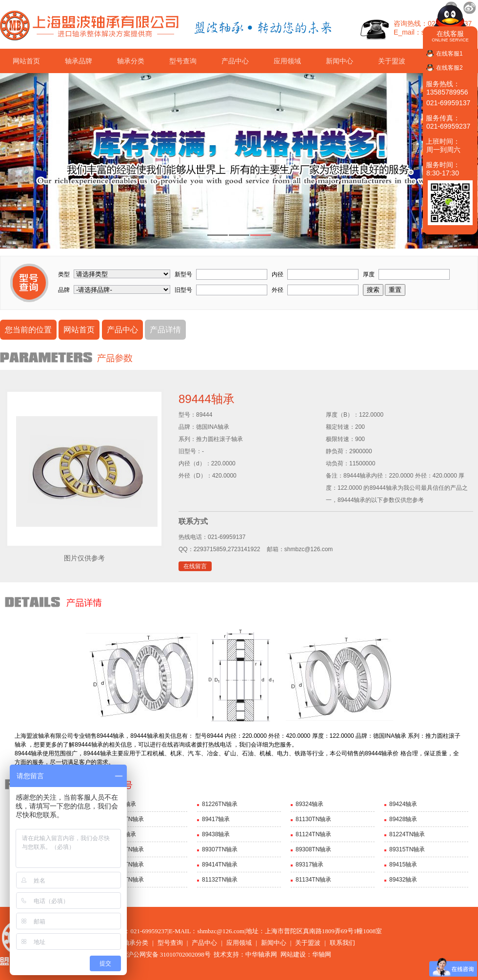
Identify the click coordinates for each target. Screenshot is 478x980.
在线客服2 (449, 68)
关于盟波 (392, 61)
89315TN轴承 (407, 849)
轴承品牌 (79, 61)
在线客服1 (449, 54)
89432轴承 (403, 880)
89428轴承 (403, 819)
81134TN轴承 (313, 880)
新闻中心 (339, 61)
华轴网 (322, 954)
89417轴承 (216, 819)
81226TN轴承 (220, 804)
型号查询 (183, 61)
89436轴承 (122, 834)
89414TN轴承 (220, 865)
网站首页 (26, 61)
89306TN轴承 (126, 849)
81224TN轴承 (407, 834)
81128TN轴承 (126, 880)
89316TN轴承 (126, 865)
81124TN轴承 (313, 834)
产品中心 (235, 61)
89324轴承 (309, 804)
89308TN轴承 (313, 849)
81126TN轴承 (126, 819)
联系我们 (342, 943)
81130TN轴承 (313, 819)
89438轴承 (216, 834)
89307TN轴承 (220, 849)
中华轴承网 (261, 954)
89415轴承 (403, 865)
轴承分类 (131, 61)
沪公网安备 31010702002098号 (164, 954)
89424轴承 (403, 804)
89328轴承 (122, 804)
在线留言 (195, 566)
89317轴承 (309, 865)
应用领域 (287, 61)
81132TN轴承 (220, 880)
